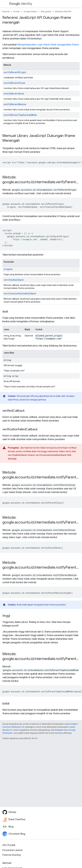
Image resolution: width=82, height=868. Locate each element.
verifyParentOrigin (15, 72)
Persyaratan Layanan (13, 850)
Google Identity (30, 11)
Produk (17, 11)
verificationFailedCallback (20, 293)
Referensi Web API (63, 11)
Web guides (46, 11)
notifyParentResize (15, 104)
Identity (21, 4)
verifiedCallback (14, 280)
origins (8, 269)
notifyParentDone (14, 94)
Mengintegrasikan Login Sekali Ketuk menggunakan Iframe (48, 45)
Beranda (6, 11)
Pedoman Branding (12, 855)
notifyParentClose (14, 83)
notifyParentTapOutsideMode (20, 115)
